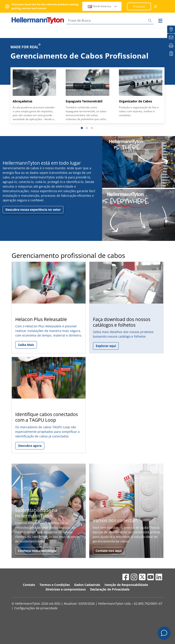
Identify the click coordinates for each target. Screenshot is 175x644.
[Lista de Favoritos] (171, 54)
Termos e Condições (55, 585)
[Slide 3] (92, 128)
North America (102, 6)
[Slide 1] (82, 128)
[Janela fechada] (156, 6)
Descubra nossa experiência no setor (33, 210)
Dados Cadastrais (87, 585)
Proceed (139, 6)
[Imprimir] (171, 46)
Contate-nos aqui (109, 551)
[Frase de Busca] (110, 20)
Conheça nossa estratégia (37, 551)
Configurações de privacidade (36, 608)
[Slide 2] (87, 128)
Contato (29, 585)
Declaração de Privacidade (110, 589)
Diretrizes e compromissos (66, 589)
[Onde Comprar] (171, 29)
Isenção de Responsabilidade (126, 585)
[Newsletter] (171, 38)
